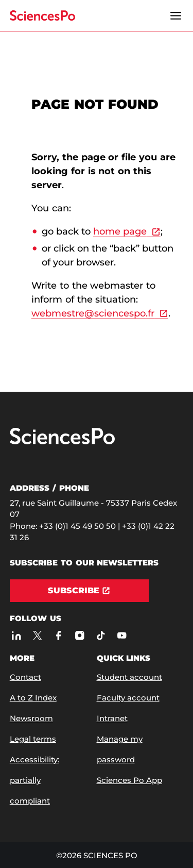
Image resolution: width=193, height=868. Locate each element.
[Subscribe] (79, 591)
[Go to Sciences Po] (62, 442)
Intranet (112, 718)
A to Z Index (33, 698)
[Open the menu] (176, 15)
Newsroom (31, 718)
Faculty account (128, 698)
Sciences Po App (129, 780)
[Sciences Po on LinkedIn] (16, 635)
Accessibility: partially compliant (34, 780)
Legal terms (33, 739)
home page (120, 231)
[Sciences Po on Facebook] (58, 635)
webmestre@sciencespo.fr (93, 313)
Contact (25, 677)
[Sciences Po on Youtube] (122, 635)
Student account (129, 677)
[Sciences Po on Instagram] (80, 635)
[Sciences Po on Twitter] (37, 635)
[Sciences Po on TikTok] (101, 635)
